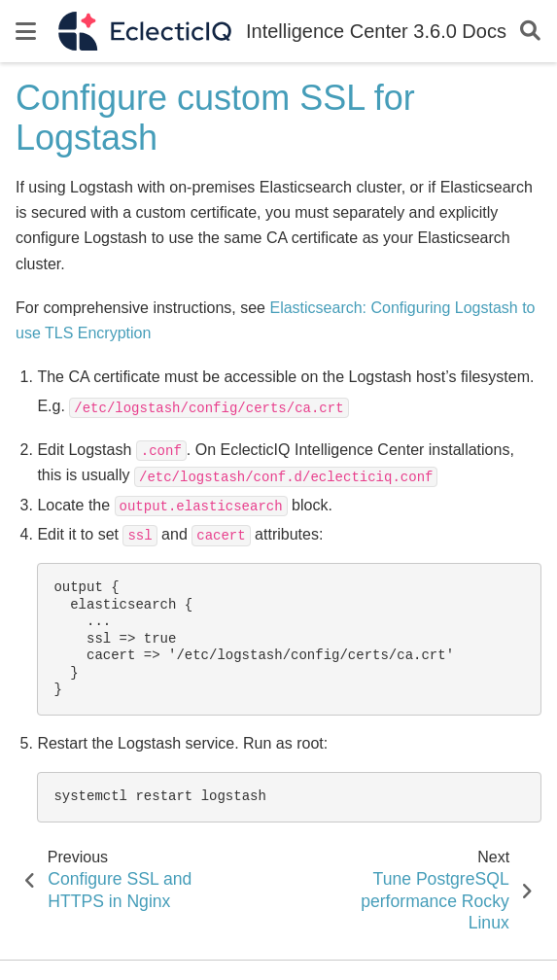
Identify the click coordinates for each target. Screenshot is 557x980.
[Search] (530, 32)
